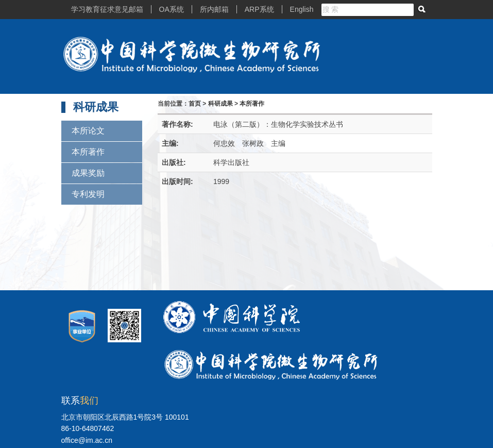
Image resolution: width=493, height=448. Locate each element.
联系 (80, 401)
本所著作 (88, 152)
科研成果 (220, 104)
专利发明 (88, 194)
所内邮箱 (214, 9)
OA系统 (172, 9)
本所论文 (88, 131)
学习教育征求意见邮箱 (107, 9)
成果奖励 (88, 173)
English (302, 9)
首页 (195, 104)
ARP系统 (259, 9)
